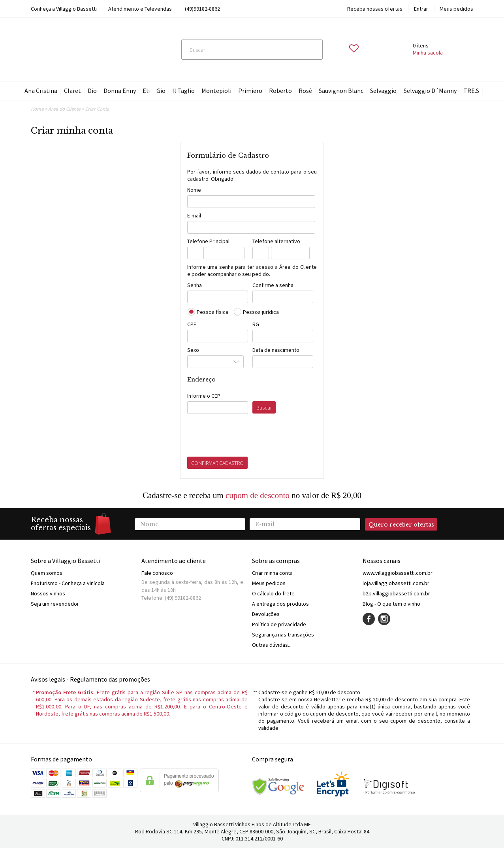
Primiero (250, 91)
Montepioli (216, 91)
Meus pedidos (456, 9)
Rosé (305, 91)
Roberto (280, 91)
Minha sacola (428, 53)
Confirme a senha (273, 285)
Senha (195, 285)
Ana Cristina (41, 91)
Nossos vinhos (48, 593)
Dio (92, 91)
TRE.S (471, 91)
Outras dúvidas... (272, 645)
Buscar (264, 408)
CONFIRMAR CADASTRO (217, 463)
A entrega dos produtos (280, 604)
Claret (72, 91)
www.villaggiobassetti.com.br (398, 573)
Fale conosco (157, 573)
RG (256, 324)
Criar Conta (97, 109)
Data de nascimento (276, 350)
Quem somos (47, 573)
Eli (146, 91)
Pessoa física (213, 312)
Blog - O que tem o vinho (391, 604)
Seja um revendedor (55, 604)
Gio (161, 91)
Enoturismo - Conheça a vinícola (68, 583)
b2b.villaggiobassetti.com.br (396, 593)
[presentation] (247, 437)
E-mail (194, 215)
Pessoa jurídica (261, 312)
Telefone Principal (208, 241)
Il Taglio (183, 91)
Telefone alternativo (276, 241)
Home (37, 109)
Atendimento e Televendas (140, 9)
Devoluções (266, 614)
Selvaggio (383, 91)
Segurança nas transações (283, 635)
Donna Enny (120, 91)
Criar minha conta (272, 573)
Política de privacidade (279, 624)
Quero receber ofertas (401, 525)
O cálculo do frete (273, 593)
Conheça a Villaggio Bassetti (64, 9)
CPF (192, 324)
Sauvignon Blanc (341, 91)
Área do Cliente (64, 109)
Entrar (421, 9)
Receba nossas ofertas (375, 9)
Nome (194, 190)
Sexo (193, 350)
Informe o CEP (204, 396)
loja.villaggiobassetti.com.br (396, 583)
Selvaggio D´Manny (430, 91)
